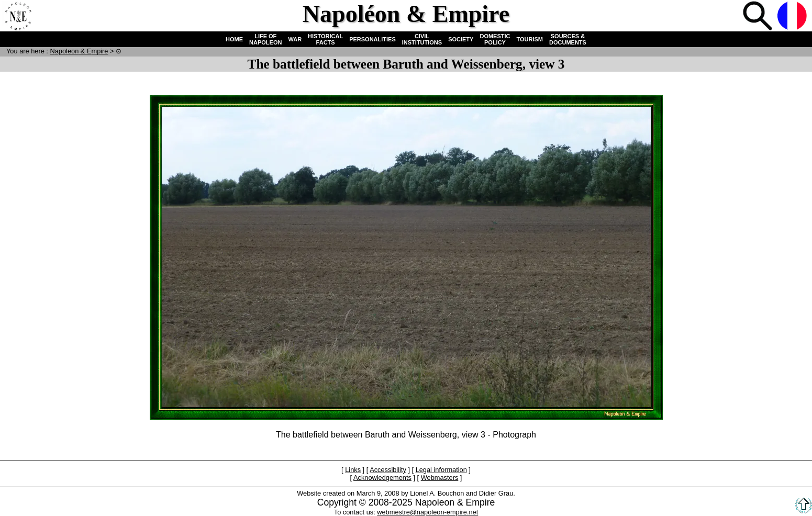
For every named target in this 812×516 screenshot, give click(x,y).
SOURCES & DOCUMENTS (568, 39)
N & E (79, 51)
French (793, 17)
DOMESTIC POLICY (495, 39)
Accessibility (388, 470)
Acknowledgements (382, 478)
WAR (295, 39)
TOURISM (530, 39)
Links (353, 470)
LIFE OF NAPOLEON (265, 39)
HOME (234, 39)
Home (18, 17)
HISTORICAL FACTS (325, 39)
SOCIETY (461, 39)
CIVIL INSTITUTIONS (422, 39)
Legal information (441, 470)
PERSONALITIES (372, 39)
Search (759, 17)
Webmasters (440, 478)
